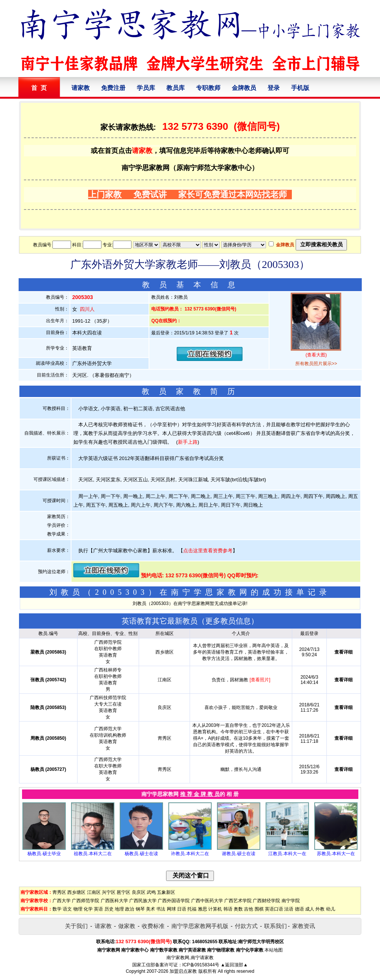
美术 (150, 909)
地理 (119, 909)
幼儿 (331, 909)
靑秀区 (59, 892)
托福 (192, 909)
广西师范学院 (85, 901)
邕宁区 (123, 892)
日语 (182, 909)
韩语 (228, 909)
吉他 (249, 909)
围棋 (259, 909)
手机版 (300, 88)
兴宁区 (109, 892)
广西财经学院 (266, 901)
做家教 (127, 926)
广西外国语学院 (174, 901)
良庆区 (139, 892)
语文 (67, 909)
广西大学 (62, 901)
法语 (289, 909)
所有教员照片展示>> (316, 364)
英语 (98, 909)
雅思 (203, 909)
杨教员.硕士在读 (141, 854)
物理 (78, 909)
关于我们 (76, 926)
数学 (57, 909)
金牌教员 (244, 88)
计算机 (215, 909)
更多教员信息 (228, 621)
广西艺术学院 (238, 901)
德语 (299, 909)
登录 (274, 88)
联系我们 (275, 926)
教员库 (176, 88)
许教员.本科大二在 (190, 854)
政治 (130, 909)
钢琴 (140, 909)
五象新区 (166, 892)
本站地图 (274, 950)
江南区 (94, 892)
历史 (109, 909)
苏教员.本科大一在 (336, 854)
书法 (161, 909)
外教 (320, 909)
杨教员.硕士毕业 (44, 854)
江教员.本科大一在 (287, 854)
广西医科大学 (114, 901)
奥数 (238, 909)
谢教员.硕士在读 (238, 854)
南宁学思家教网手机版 (200, 926)
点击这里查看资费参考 (208, 551)
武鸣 (151, 892)
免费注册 (113, 88)
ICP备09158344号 (201, 965)
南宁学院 (291, 901)
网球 (171, 909)
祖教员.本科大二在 (93, 854)
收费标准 (153, 926)
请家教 (81, 88)
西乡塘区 (76, 892)
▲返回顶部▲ (234, 965)
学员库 (146, 88)
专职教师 (208, 88)
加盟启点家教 (183, 971)
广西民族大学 (143, 901)
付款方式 (246, 926)
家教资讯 (304, 926)
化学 (88, 909)
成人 (310, 909)
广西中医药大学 (207, 901)
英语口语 (274, 909)
